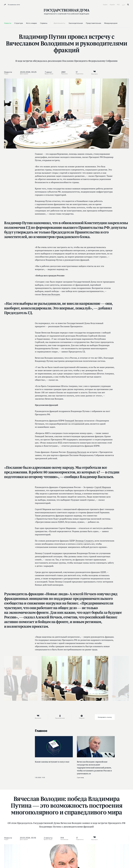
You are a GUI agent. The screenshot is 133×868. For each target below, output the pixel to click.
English (105, 4)
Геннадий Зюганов (74, 421)
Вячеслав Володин (51, 294)
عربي (124, 4)
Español (112, 4)
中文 (118, 4)
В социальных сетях (14, 4)
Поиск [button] (128, 5)
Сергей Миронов (103, 487)
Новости (8, 72)
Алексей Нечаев (83, 594)
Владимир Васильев (77, 452)
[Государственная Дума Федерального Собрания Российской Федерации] (66, 12)
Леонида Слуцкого (84, 541)
